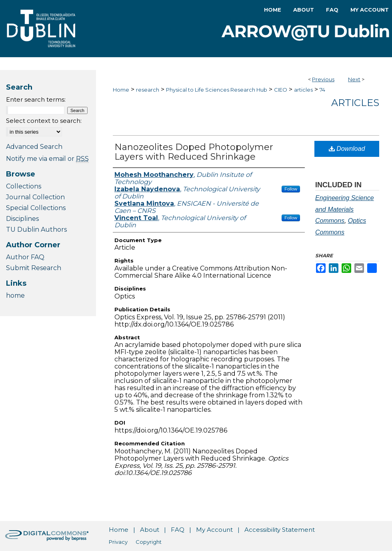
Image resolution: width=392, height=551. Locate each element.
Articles (355, 103)
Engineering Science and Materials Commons (345, 209)
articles (303, 90)
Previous (323, 79)
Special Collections (36, 208)
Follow (291, 189)
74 (322, 90)
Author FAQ (25, 257)
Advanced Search (34, 147)
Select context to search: (44, 121)
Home (121, 90)
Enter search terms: (36, 99)
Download (347, 149)
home (15, 296)
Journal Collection (35, 197)
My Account (214, 530)
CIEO (281, 90)
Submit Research (34, 268)
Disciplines (22, 219)
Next (354, 79)
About (150, 530)
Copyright (149, 542)
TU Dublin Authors (36, 229)
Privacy (118, 542)
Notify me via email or (47, 159)
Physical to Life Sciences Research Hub (217, 90)
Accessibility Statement (280, 530)
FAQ (178, 530)
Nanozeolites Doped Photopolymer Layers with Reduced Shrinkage (194, 152)
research (148, 90)
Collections (24, 186)
